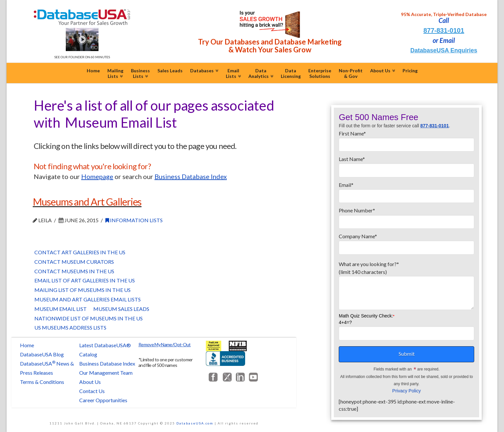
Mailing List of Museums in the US (82, 290)
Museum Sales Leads (121, 309)
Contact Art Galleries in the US (80, 252)
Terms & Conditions (42, 382)
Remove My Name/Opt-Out (165, 344)
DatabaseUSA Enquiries (444, 50)
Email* (406, 191)
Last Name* (406, 165)
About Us (90, 382)
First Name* (406, 139)
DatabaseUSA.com (195, 423)
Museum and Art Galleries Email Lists (88, 299)
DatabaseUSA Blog (42, 354)
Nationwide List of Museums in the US (89, 318)
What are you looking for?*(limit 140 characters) (406, 272)
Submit (407, 354)
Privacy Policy (407, 391)
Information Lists (134, 220)
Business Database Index (107, 363)
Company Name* (406, 242)
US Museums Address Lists (70, 327)
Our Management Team (106, 373)
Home (27, 345)
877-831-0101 (444, 30)
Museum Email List (61, 309)
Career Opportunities (103, 400)
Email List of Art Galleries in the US (85, 280)
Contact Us (92, 391)
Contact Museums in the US (74, 271)
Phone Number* (406, 216)
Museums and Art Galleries (87, 202)
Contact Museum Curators (74, 262)
